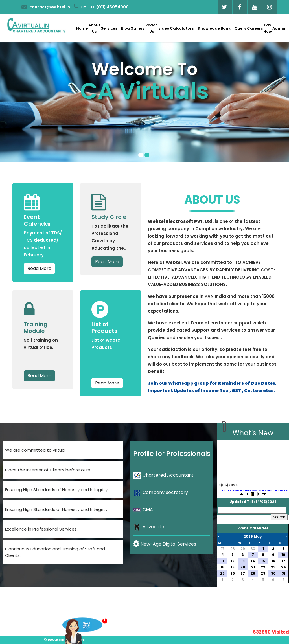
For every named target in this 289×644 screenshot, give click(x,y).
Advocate (149, 527)
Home (82, 28)
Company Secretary (160, 492)
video (164, 28)
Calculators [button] (182, 28)
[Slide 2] (147, 155)
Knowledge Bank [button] (215, 28)
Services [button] (109, 28)
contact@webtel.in (46, 7)
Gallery (138, 28)
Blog (125, 28)
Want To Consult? (82, 626)
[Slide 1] (141, 155)
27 (222, 549)
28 (233, 549)
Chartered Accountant (163, 475)
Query (240, 28)
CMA (143, 510)
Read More (39, 268)
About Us (94, 28)
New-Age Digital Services (165, 544)
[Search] (252, 510)
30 (253, 549)
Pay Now (268, 28)
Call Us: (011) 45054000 (101, 7)
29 (243, 549)
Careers (255, 28)
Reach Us (152, 28)
